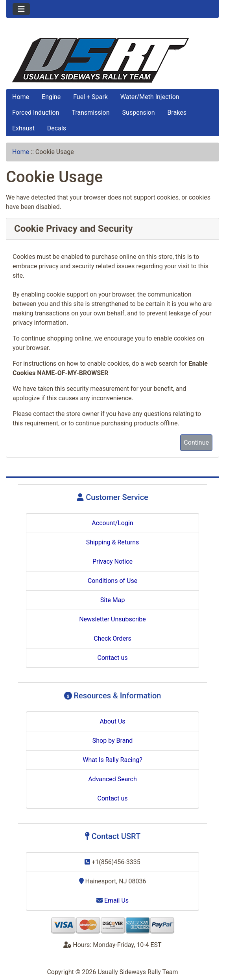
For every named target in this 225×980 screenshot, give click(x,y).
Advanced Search (112, 779)
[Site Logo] (112, 60)
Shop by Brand (112, 741)
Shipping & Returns (113, 542)
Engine (51, 97)
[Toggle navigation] (21, 9)
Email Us (112, 900)
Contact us (113, 658)
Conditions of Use (112, 581)
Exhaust (23, 128)
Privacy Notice (112, 561)
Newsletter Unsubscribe (112, 619)
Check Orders (112, 638)
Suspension (139, 113)
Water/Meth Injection (150, 97)
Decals (57, 128)
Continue (196, 442)
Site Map (113, 600)
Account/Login (112, 523)
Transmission (90, 113)
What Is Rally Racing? (112, 760)
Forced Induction (36, 113)
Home (21, 97)
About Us (112, 721)
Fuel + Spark (90, 97)
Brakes (177, 113)
